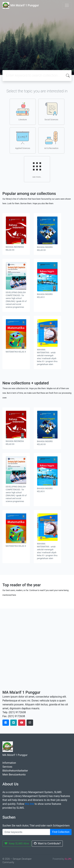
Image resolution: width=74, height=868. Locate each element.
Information (9, 763)
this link (29, 804)
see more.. (37, 169)
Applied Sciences (23, 140)
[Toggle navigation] (67, 5)
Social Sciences (51, 112)
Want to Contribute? (47, 843)
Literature (23, 112)
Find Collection (61, 832)
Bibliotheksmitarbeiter (15, 771)
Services (7, 767)
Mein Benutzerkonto (14, 775)
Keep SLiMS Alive (17, 843)
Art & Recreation (51, 140)
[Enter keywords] (26, 832)
